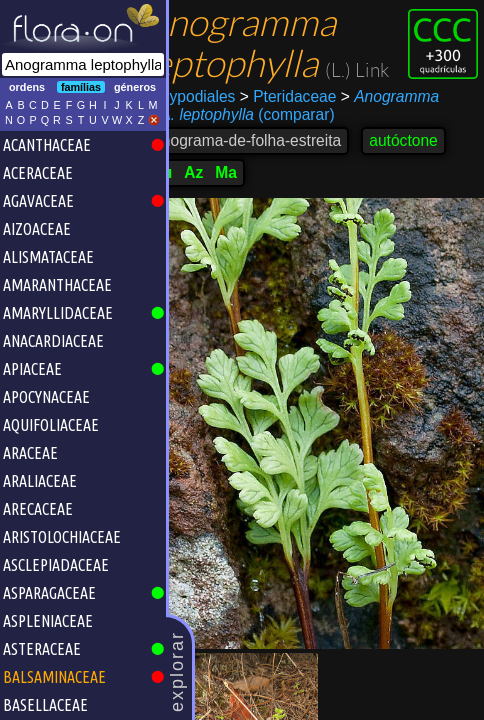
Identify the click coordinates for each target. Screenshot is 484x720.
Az (222, 213)
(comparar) (270, 156)
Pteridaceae (317, 137)
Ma (255, 213)
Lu (191, 213)
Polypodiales (220, 137)
